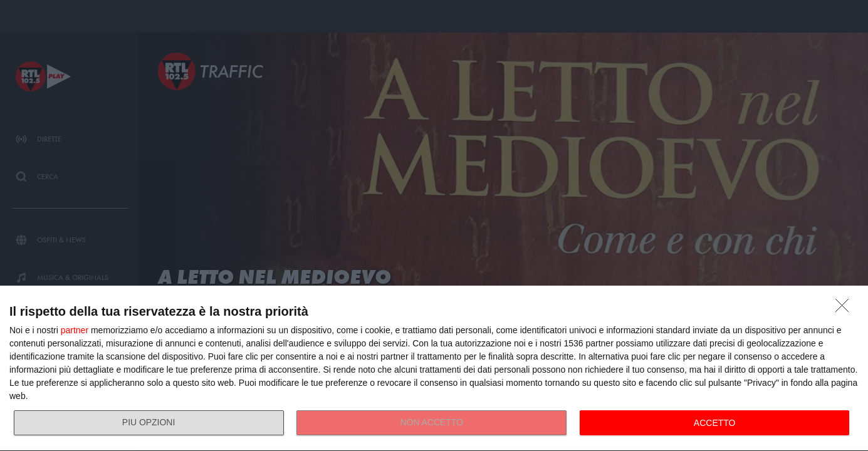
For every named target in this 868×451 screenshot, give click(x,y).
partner (75, 330)
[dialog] (434, 369)
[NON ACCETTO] (845, 309)
